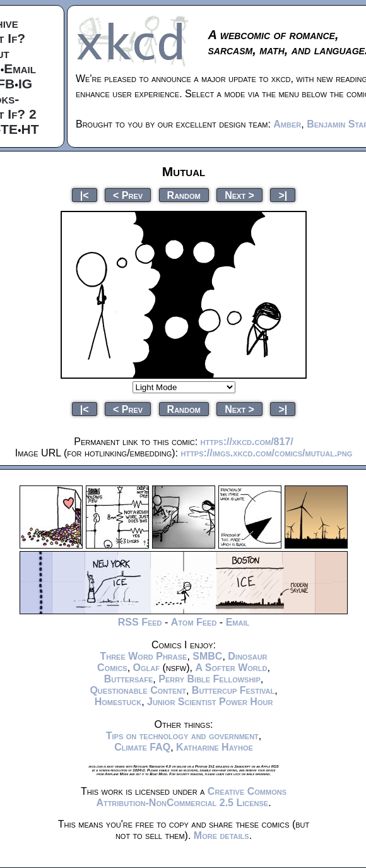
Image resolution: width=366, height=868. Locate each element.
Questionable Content (138, 690)
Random (184, 195)
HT (30, 129)
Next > (239, 195)
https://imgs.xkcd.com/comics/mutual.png (266, 453)
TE (9, 129)
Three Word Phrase (143, 656)
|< (85, 195)
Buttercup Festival (233, 690)
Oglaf (146, 668)
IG (25, 84)
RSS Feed (140, 622)
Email (20, 68)
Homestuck (118, 702)
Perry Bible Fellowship (210, 679)
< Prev (128, 195)
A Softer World (231, 668)
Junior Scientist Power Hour (210, 702)
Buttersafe (129, 679)
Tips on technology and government (182, 736)
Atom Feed (194, 622)
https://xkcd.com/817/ (247, 442)
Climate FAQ (142, 747)
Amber (287, 124)
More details (221, 835)
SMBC (207, 656)
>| (283, 195)
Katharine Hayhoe (215, 747)
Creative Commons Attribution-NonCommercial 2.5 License (191, 797)
